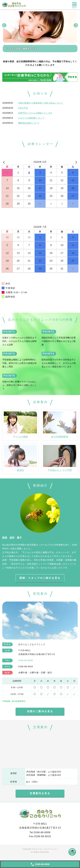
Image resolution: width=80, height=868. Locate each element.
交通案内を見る (40, 793)
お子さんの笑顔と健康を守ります (22, 49)
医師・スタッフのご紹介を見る (40, 578)
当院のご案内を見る (40, 711)
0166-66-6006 (42, 832)
